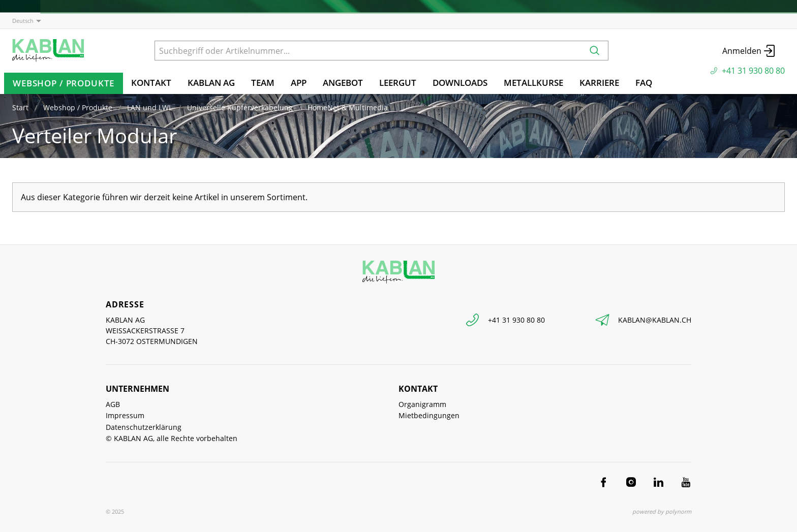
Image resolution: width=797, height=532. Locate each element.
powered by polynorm (662, 511)
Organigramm (422, 404)
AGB (113, 404)
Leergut (398, 83)
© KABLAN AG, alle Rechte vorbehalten (172, 438)
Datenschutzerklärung (144, 427)
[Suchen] (595, 51)
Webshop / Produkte (64, 83)
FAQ (644, 83)
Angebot (343, 83)
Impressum (125, 415)
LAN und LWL (150, 107)
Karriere (599, 83)
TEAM (263, 83)
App (299, 83)
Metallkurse (533, 83)
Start (20, 107)
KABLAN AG (211, 83)
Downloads (460, 83)
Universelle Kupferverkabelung (240, 107)
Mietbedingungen (429, 415)
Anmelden (749, 51)
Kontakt (151, 83)
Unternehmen (137, 389)
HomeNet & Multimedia (348, 107)
